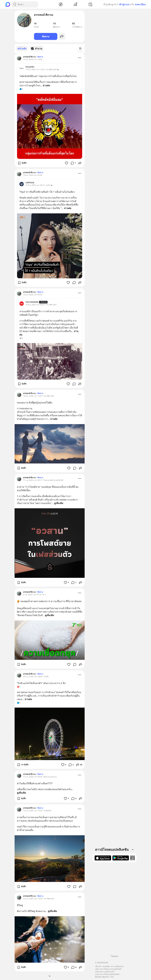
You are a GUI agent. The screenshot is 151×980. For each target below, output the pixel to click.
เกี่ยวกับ (98, 966)
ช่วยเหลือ (106, 966)
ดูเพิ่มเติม (59, 503)
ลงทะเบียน (140, 4)
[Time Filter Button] (82, 49)
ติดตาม (46, 36)
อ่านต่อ (46, 85)
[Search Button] (15, 4)
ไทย (112, 977)
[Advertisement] (115, 909)
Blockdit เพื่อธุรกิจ (102, 977)
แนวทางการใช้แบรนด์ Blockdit (107, 974)
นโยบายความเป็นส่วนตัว (105, 972)
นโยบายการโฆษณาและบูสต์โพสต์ (108, 969)
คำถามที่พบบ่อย (117, 966)
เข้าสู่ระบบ (124, 4)
